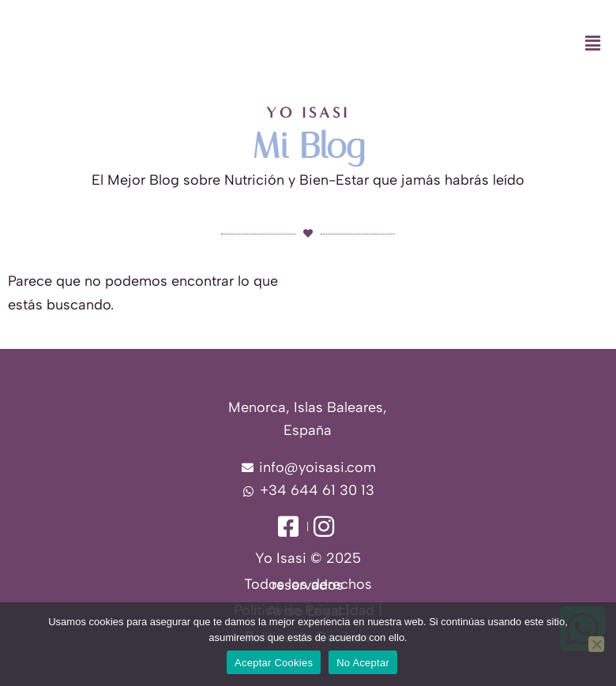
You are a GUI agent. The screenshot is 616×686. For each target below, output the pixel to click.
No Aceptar (363, 663)
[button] (385, 44)
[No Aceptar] (596, 644)
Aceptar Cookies (274, 663)
